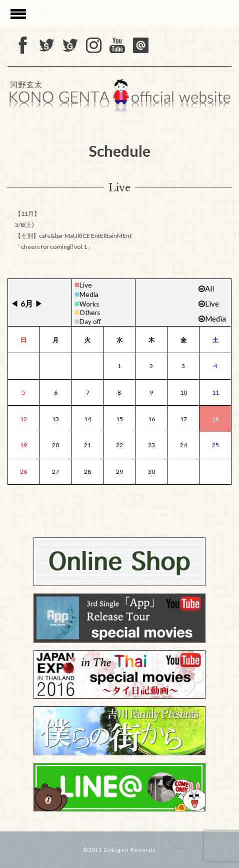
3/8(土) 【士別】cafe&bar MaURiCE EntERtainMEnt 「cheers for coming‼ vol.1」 (73, 236)
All (206, 288)
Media (89, 294)
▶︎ (39, 303)
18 (215, 419)
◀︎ (14, 303)
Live (86, 285)
